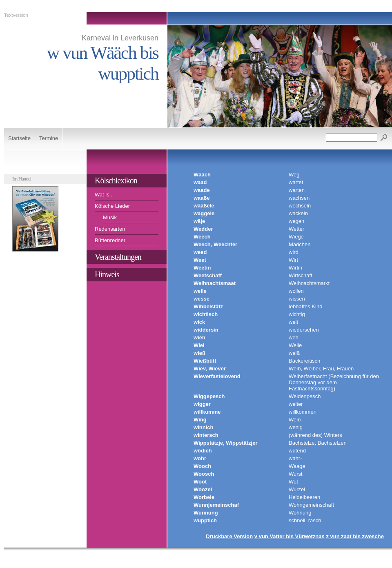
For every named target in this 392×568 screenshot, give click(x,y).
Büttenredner (110, 240)
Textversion (16, 15)
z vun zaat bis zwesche (355, 536)
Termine (49, 138)
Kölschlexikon (116, 180)
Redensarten (110, 229)
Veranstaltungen (118, 257)
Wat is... (104, 195)
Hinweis (107, 274)
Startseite (19, 138)
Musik (110, 217)
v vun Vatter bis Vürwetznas (290, 536)
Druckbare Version (229, 536)
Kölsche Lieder (112, 206)
